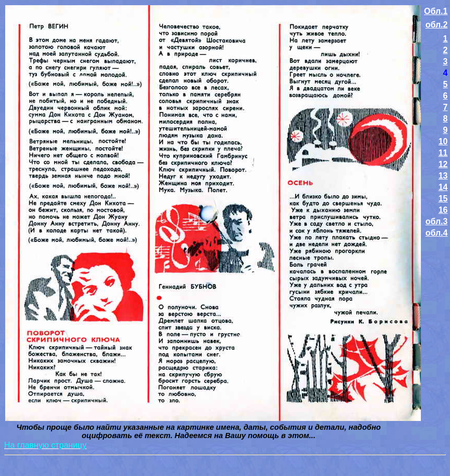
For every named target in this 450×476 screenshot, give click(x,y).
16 (443, 210)
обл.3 (437, 221)
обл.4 (437, 233)
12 (443, 164)
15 (443, 199)
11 (443, 153)
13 (443, 176)
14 (443, 187)
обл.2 (437, 25)
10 (443, 141)
